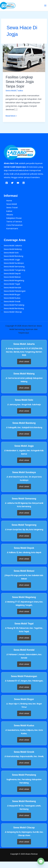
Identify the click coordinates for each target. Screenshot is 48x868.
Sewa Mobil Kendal (12, 288)
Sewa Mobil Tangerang (14, 270)
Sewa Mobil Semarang (14, 267)
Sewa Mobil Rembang (14, 308)
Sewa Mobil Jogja (12, 260)
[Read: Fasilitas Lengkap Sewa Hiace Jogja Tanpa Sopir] (24, 58)
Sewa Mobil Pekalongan (15, 291)
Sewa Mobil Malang (13, 249)
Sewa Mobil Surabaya (14, 263)
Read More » (11, 116)
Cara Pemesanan (15, 225)
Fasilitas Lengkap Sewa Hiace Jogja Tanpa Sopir (20, 82)
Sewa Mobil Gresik (12, 301)
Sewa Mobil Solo (11, 253)
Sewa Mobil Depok (12, 274)
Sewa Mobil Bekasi (12, 277)
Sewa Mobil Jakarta (13, 246)
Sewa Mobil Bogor (12, 295)
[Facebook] (7, 183)
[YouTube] (18, 183)
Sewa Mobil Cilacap (13, 312)
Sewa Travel (12, 208)
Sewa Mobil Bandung (14, 256)
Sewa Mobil (11, 91)
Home (9, 201)
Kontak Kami (12, 229)
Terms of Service (14, 222)
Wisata (10, 215)
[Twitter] (12, 183)
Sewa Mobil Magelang (14, 280)
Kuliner (9, 211)
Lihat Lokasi (24, 362)
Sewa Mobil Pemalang (14, 305)
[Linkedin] (24, 183)
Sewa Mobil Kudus (12, 298)
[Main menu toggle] (45, 6)
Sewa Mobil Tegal (12, 284)
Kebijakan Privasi (14, 218)
